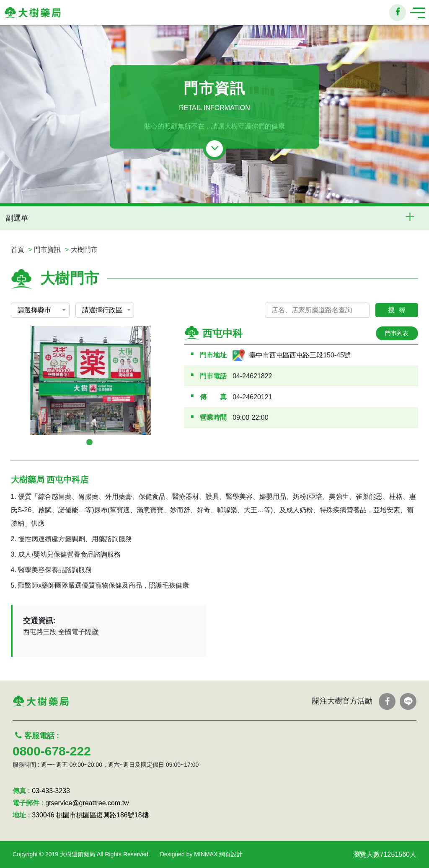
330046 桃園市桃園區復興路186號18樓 (90, 815)
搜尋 (399, 310)
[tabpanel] (90, 381)
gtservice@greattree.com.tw (87, 803)
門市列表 (397, 333)
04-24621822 (252, 376)
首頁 (18, 250)
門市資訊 (47, 250)
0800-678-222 (52, 751)
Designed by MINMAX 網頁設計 (202, 854)
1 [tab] (89, 442)
